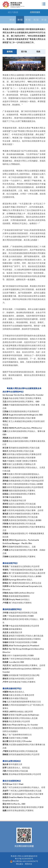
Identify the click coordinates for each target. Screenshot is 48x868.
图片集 (24, 52)
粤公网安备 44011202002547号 (24, 861)
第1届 (44, 20)
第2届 (36, 20)
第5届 (12, 20)
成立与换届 (13, 12)
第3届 (28, 20)
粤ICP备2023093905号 (24, 859)
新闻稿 (10, 52)
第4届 (20, 20)
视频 (38, 52)
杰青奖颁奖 (35, 12)
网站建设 (20, 864)
